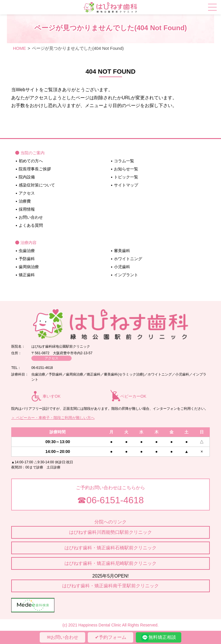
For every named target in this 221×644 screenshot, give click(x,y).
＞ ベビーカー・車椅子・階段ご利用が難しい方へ (53, 418)
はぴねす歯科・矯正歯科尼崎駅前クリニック (110, 563)
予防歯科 (27, 259)
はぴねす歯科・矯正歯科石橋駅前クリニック (110, 548)
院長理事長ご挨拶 (35, 169)
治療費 (25, 201)
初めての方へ (31, 161)
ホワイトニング (128, 259)
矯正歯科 (27, 275)
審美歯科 (122, 251)
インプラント (126, 275)
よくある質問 (31, 225)
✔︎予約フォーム (111, 637)
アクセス (27, 193)
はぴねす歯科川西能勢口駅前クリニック (110, 532)
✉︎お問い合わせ (63, 637)
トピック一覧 (126, 177)
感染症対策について (37, 185)
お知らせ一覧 (126, 169)
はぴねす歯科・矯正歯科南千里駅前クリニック (110, 586)
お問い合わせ (31, 217)
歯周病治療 (29, 267)
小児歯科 (122, 267)
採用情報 (27, 209)
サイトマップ (126, 185)
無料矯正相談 (159, 638)
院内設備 (27, 177)
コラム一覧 (124, 161)
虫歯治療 (27, 251)
